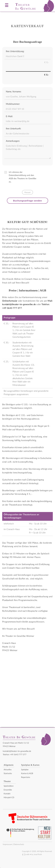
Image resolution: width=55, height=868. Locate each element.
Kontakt (7, 794)
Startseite (8, 774)
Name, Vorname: (14, 92)
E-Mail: (9, 116)
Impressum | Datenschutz (13, 844)
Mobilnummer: (13, 104)
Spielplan (25, 770)
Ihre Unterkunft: (13, 129)
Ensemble (8, 790)
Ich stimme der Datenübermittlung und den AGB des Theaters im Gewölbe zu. (20, 177)
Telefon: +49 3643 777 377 (15, 755)
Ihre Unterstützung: (15, 51)
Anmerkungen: (13, 141)
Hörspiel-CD (9, 798)
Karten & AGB (27, 774)
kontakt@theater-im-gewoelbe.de (17, 751)
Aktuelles (8, 770)
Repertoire (26, 777)
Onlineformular (10, 301)
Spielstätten (9, 786)
